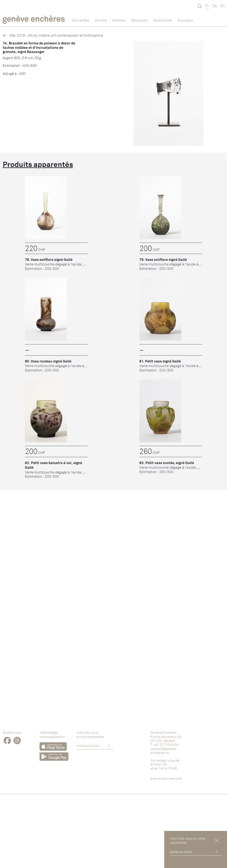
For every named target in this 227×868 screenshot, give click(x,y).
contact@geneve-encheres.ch (164, 751)
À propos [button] (185, 20)
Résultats (140, 20)
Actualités (80, 20)
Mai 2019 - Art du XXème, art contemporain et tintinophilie (53, 35)
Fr (207, 6)
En (223, 6)
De (215, 6)
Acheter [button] (119, 20)
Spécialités (163, 20)
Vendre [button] (101, 20)
